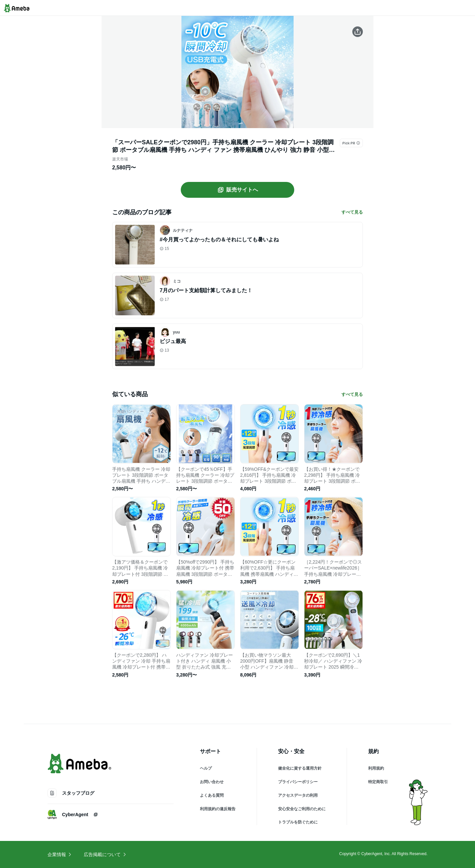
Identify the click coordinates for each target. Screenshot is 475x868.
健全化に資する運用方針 (300, 768)
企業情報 (60, 854)
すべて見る (352, 212)
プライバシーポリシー (298, 782)
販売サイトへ (237, 190)
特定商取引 (378, 782)
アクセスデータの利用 (298, 795)
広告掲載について (105, 854)
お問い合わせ (212, 782)
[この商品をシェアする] (358, 32)
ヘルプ (206, 768)
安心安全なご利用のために (302, 809)
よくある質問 (212, 795)
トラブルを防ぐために (298, 822)
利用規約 (376, 768)
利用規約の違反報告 (218, 809)
